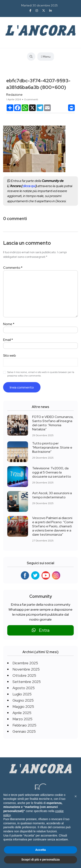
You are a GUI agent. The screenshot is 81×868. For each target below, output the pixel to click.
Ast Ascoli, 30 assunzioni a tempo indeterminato (52, 495)
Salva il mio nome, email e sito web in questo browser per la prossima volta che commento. (41, 374)
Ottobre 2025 (24, 675)
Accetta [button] (41, 850)
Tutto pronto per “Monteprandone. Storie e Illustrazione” (52, 447)
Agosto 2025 (24, 688)
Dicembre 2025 (25, 663)
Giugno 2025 (23, 700)
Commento (13, 268)
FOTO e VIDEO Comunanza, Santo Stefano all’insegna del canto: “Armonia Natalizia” (53, 423)
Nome (9, 324)
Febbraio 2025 (24, 725)
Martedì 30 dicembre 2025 (39, 5)
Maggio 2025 (23, 706)
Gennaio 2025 (24, 731)
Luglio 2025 (22, 694)
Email (8, 340)
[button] (76, 796)
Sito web (10, 355)
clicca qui (29, 186)
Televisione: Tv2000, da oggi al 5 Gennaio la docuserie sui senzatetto (52, 472)
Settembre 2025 (27, 682)
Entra (41, 630)
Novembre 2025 (26, 669)
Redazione (14, 95)
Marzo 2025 (22, 719)
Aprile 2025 (22, 713)
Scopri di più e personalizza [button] (40, 860)
